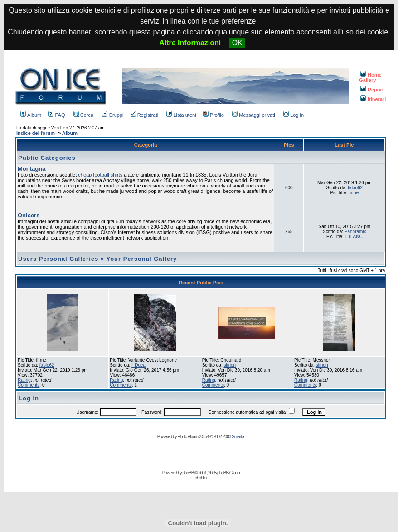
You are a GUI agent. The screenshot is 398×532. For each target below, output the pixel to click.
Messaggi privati (253, 115)
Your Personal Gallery (141, 259)
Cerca (83, 115)
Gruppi (112, 115)
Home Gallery (370, 77)
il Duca (138, 365)
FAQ (56, 115)
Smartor (238, 437)
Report (372, 90)
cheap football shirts (100, 175)
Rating (24, 380)
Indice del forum (36, 133)
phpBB (188, 473)
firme (354, 193)
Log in (294, 115)
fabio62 (355, 188)
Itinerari (373, 99)
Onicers (29, 215)
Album (31, 115)
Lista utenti (182, 115)
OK (237, 43)
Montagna (32, 169)
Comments (29, 385)
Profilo (214, 115)
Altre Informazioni (190, 43)
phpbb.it (201, 478)
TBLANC (353, 237)
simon (230, 365)
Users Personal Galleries (58, 259)
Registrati (144, 115)
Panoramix (355, 232)
